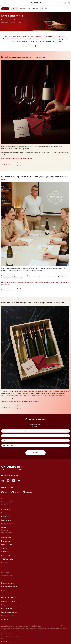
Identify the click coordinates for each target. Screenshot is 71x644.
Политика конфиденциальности (8, 635)
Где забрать (5, 619)
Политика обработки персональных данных (11, 637)
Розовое (36, 9)
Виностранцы (6, 541)
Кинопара (5, 563)
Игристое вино (6, 520)
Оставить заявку (11, 164)
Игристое (44, 9)
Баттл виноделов (7, 545)
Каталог (5, 9)
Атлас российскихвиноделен (7, 572)
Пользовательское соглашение (8, 633)
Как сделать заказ (7, 616)
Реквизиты (4, 639)
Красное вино (6, 509)
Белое (30, 9)
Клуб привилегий (7, 608)
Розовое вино (6, 516)
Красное (23, 9)
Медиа (15, 9)
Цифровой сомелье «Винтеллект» (12, 605)
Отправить (35, 453)
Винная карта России (8, 601)
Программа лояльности (9, 612)
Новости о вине (6, 537)
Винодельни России (8, 583)
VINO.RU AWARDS (7, 559)
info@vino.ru (36, 427)
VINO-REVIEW (6, 552)
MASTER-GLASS (6, 555)
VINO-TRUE (5, 548)
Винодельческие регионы (10, 587)
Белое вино (5, 513)
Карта (3, 590)
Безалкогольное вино (8, 524)
